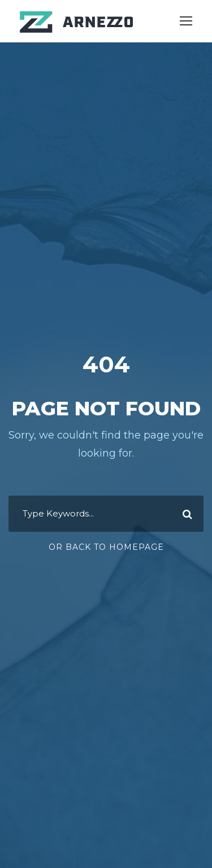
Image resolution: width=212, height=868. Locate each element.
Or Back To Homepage (106, 547)
